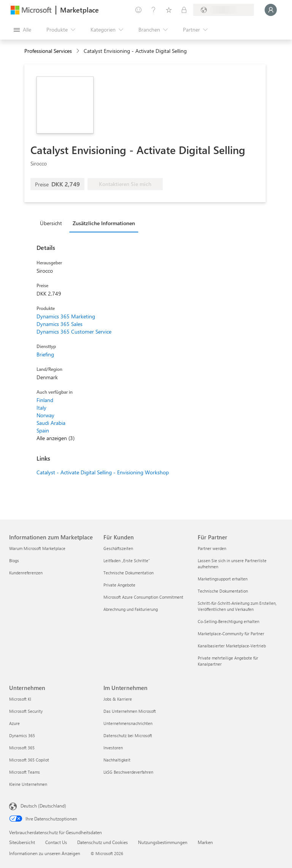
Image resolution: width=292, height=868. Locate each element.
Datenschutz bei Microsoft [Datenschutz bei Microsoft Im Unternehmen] (128, 735)
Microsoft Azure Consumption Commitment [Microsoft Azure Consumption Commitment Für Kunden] (143, 597)
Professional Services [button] (48, 51)
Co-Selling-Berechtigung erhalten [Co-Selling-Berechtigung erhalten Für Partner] (229, 621)
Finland (45, 400)
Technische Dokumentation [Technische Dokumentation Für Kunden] (129, 573)
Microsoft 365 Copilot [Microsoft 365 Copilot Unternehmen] (29, 760)
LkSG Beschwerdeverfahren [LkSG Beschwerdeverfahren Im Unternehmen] (128, 772)
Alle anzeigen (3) (56, 438)
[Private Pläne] (184, 10)
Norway (45, 415)
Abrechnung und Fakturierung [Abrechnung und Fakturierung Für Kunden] (131, 609)
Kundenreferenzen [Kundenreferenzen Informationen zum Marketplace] (26, 573)
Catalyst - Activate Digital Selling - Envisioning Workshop (103, 472)
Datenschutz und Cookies (102, 842)
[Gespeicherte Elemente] (169, 10)
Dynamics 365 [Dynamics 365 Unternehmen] (22, 735)
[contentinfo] (79, 51)
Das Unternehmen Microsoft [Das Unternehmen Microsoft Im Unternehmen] (130, 711)
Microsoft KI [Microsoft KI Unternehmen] (20, 699)
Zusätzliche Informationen (104, 223)
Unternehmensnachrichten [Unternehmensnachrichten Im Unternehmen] (128, 723)
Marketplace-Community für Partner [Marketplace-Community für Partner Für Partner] (231, 634)
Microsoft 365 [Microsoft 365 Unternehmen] (22, 748)
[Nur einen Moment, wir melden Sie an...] (271, 10)
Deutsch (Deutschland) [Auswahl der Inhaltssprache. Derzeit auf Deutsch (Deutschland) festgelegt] (43, 806)
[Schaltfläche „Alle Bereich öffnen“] (22, 30)
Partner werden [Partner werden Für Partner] (212, 548)
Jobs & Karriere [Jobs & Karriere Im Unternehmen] (118, 699)
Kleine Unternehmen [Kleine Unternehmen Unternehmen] (28, 784)
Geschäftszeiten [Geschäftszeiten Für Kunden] (118, 548)
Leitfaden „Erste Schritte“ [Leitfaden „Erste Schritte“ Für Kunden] (127, 560)
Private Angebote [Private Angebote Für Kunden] (119, 585)
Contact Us (56, 842)
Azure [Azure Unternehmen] (14, 723)
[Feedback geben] (138, 10)
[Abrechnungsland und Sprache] (224, 10)
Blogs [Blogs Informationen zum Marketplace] (14, 560)
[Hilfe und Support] (154, 10)
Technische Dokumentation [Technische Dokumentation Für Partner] (223, 591)
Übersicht (51, 223)
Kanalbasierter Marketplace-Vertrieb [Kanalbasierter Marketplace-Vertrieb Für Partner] (232, 646)
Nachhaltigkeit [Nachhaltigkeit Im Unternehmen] (117, 760)
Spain (43, 430)
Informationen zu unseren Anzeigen (45, 853)
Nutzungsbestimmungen (163, 842)
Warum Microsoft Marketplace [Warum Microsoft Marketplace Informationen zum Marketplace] (37, 548)
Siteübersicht (22, 842)
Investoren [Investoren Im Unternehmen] (113, 748)
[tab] (53, 223)
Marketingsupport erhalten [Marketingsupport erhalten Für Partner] (223, 579)
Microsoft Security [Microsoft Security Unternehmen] (26, 711)
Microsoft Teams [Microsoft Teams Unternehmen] (25, 772)
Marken (205, 842)
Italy (41, 408)
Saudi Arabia (51, 423)
